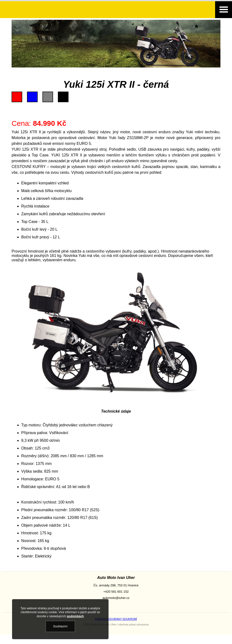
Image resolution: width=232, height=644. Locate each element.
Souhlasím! (60, 626)
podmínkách (75, 616)
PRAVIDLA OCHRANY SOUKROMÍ (116, 619)
